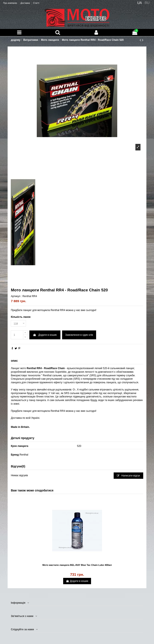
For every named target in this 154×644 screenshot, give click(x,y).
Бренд (15, 455)
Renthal (24, 455)
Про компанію (10, 3)
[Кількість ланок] (18, 323)
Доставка (25, 3)
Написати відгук (128, 476)
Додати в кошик (45, 335)
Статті (36, 3)
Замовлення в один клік (79, 335)
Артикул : (16, 296)
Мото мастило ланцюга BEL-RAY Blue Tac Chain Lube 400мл (77, 565)
